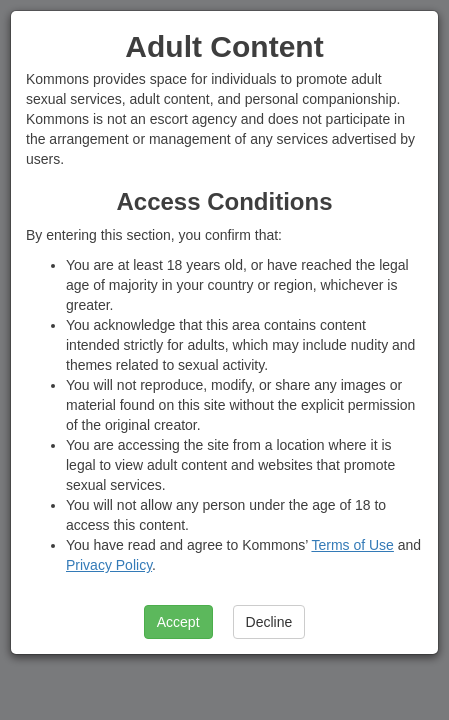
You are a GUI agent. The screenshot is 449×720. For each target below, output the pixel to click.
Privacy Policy (109, 565)
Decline (269, 622)
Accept (178, 622)
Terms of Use (352, 545)
